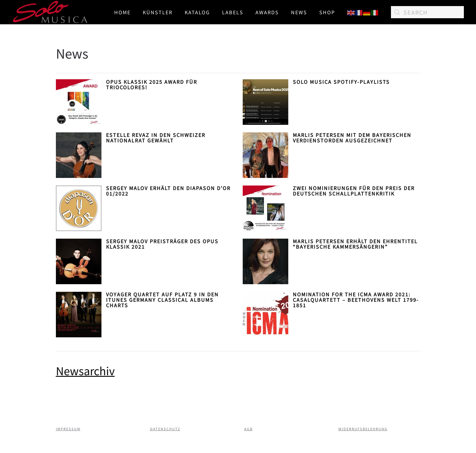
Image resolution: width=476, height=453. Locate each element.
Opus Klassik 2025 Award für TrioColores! (152, 84)
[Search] (427, 12)
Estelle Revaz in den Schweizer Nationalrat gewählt (156, 138)
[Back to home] (50, 12)
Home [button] (122, 12)
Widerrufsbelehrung (363, 429)
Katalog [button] (197, 12)
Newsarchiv (85, 370)
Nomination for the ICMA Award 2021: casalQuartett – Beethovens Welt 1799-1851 (356, 300)
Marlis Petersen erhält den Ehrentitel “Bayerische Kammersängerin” (355, 244)
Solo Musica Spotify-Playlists (341, 82)
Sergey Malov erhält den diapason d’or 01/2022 (168, 191)
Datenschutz (165, 429)
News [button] (299, 12)
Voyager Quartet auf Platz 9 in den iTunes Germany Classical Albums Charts (162, 300)
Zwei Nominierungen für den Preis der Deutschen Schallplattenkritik (354, 191)
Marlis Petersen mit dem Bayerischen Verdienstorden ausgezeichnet (352, 138)
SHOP (327, 12)
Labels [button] (233, 12)
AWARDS (267, 12)
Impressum (68, 429)
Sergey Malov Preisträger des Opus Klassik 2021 (162, 244)
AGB (248, 429)
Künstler (158, 12)
